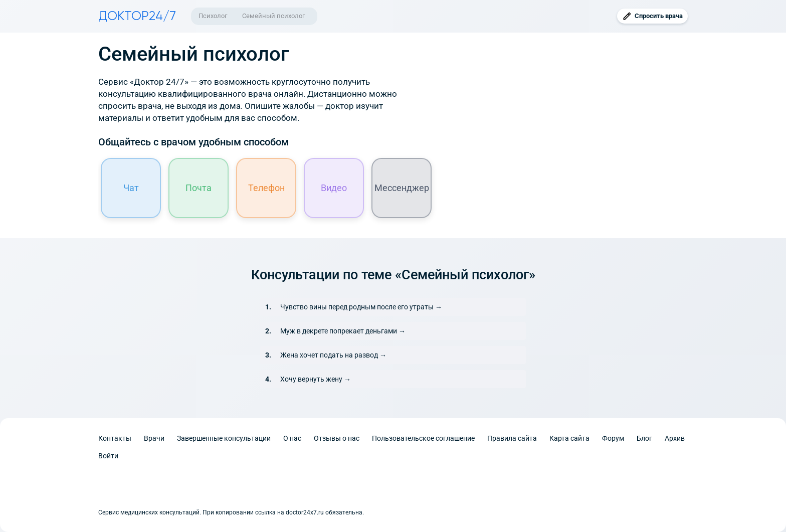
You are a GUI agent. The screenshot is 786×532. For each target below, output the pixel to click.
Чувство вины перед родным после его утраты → (361, 307)
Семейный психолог (273, 16)
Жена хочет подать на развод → (333, 355)
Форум (613, 438)
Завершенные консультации (224, 438)
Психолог (213, 16)
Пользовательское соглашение (423, 438)
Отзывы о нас (337, 438)
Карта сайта (569, 438)
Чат (131, 188)
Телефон (266, 188)
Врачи (154, 438)
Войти (108, 456)
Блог (644, 438)
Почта (199, 188)
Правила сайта (512, 438)
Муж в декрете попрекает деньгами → (343, 331)
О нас (292, 438)
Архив (675, 438)
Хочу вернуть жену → (316, 379)
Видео (334, 188)
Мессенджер (402, 188)
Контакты (115, 438)
